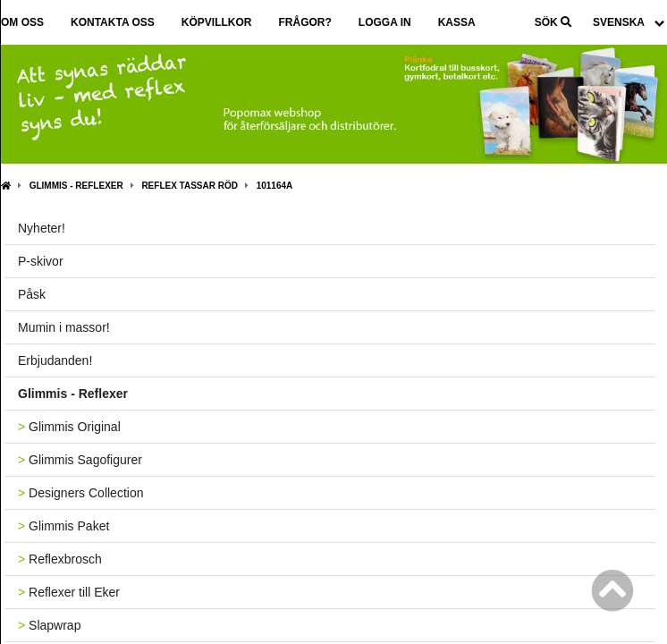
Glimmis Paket (63, 526)
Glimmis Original (69, 427)
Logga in (385, 22)
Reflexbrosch (60, 559)
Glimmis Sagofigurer (80, 460)
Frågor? (304, 22)
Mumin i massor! (64, 327)
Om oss (22, 22)
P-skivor (41, 261)
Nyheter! (42, 228)
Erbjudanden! (55, 360)
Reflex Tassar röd (190, 186)
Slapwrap (49, 625)
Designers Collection (80, 493)
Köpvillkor (217, 22)
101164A (275, 186)
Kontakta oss (113, 22)
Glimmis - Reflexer (76, 186)
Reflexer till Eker (69, 592)
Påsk (32, 294)
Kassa (457, 22)
